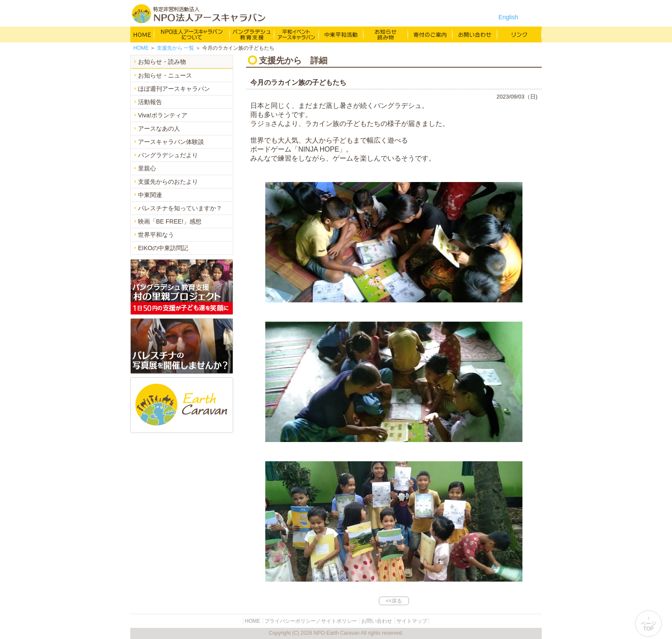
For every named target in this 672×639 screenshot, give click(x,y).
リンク (519, 34)
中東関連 (150, 195)
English (508, 17)
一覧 (175, 48)
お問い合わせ (475, 34)
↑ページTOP (648, 624)
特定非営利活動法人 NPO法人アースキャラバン (199, 14)
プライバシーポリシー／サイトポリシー (311, 621)
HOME (142, 34)
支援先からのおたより (168, 182)
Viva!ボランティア (163, 115)
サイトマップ (412, 621)
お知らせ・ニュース (165, 75)
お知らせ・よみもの (386, 34)
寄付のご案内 (430, 34)
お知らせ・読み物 (162, 62)
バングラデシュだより (168, 155)
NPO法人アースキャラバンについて (192, 34)
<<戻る (394, 601)
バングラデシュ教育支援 (252, 34)
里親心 (147, 168)
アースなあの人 (159, 128)
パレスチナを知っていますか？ (180, 208)
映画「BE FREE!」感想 (170, 221)
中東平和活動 (341, 34)
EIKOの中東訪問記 (163, 248)
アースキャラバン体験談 (171, 142)
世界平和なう (156, 235)
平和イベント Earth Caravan (297, 34)
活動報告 (150, 102)
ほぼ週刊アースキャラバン (174, 89)
